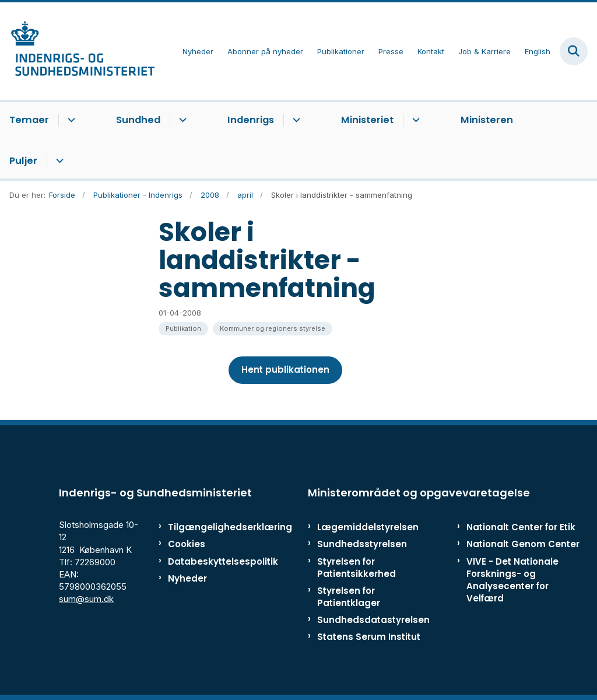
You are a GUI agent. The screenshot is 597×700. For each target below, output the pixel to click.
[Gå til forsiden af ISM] (78, 51)
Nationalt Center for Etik (521, 527)
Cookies (187, 544)
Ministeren (487, 120)
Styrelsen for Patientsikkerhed (357, 568)
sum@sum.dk (86, 599)
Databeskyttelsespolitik (204, 561)
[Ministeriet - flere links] (414, 120)
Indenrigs (251, 120)
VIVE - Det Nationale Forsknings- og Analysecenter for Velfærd (512, 580)
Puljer (23, 161)
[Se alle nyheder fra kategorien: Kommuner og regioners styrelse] (273, 329)
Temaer (29, 120)
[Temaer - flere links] (70, 120)
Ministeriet (367, 120)
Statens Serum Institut (369, 637)
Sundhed (138, 120)
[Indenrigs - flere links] (295, 120)
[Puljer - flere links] (58, 161)
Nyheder (187, 578)
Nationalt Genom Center (523, 544)
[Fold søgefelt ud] (574, 51)
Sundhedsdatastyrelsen (373, 620)
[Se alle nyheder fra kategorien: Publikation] (183, 329)
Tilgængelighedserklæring (204, 527)
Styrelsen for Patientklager (349, 597)
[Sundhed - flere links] (181, 120)
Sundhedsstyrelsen (362, 544)
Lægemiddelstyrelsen (368, 527)
